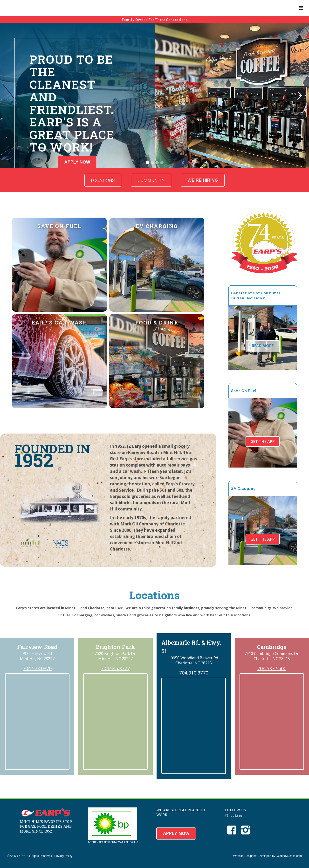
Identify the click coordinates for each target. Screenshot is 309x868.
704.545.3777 (115, 668)
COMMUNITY (151, 180)
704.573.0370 (37, 668)
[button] (301, 8)
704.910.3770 (194, 673)
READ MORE (263, 346)
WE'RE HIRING (203, 180)
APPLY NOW (176, 833)
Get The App (263, 441)
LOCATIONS (103, 180)
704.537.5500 (272, 668)
